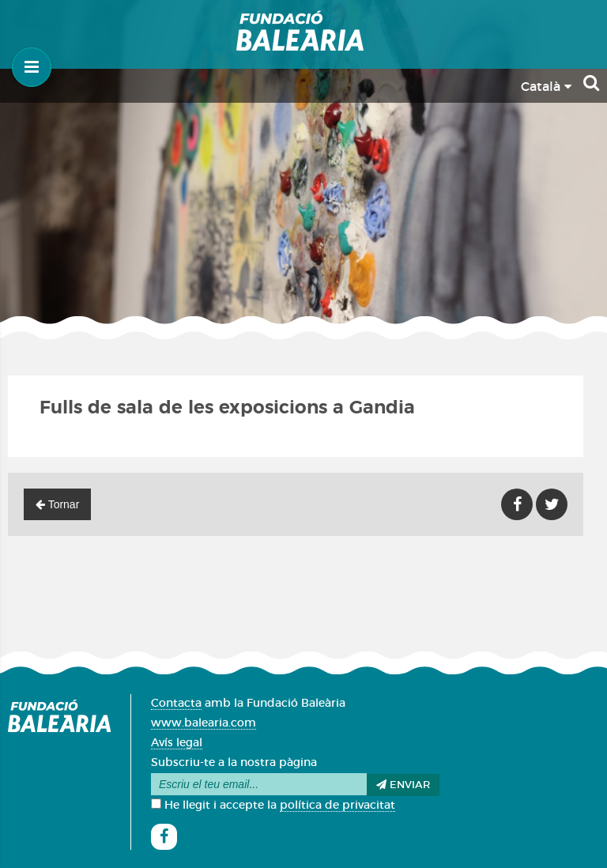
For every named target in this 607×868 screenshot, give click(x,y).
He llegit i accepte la (273, 806)
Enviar (403, 785)
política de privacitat (337, 806)
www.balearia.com (204, 723)
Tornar (57, 504)
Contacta (176, 704)
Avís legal (177, 743)
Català (546, 87)
